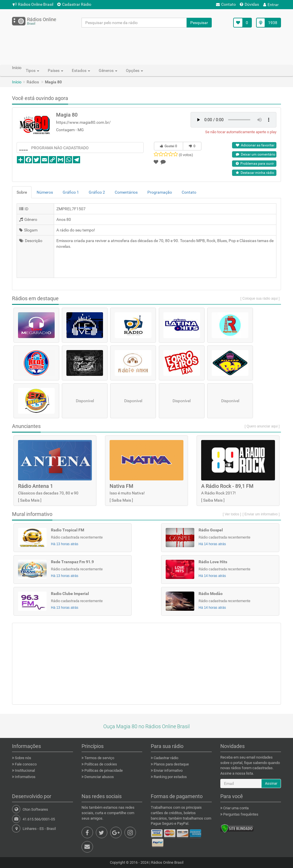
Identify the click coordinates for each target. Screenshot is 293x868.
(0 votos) (186, 155)
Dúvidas (249, 4)
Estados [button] (81, 70)
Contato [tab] (189, 192)
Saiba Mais (30, 500)
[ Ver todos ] (232, 514)
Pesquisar (199, 23)
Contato (226, 4)
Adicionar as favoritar (255, 145)
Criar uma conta (235, 808)
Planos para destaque (171, 764)
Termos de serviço (99, 758)
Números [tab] (45, 192)
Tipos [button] (32, 70)
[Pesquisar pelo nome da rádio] (134, 23)
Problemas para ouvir (255, 164)
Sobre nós (23, 758)
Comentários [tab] (126, 192)
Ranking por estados (170, 777)
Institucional (24, 770)
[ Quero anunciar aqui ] (262, 426)
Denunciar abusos (99, 777)
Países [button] (56, 70)
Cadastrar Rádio (74, 4)
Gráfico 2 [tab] (97, 192)
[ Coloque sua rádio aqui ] (260, 299)
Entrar (271, 5)
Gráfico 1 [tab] (71, 192)
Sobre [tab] (22, 192)
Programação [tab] (160, 192)
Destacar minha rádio (255, 173)
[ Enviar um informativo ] (261, 514)
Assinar (271, 783)
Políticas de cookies (100, 764)
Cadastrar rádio (166, 758)
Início (17, 82)
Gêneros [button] (108, 70)
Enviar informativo (168, 770)
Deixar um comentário (256, 154)
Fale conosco (25, 764)
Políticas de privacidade (103, 770)
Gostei (169, 146)
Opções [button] (134, 70)
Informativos (25, 777)
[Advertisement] (146, 46)
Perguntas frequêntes (240, 814)
